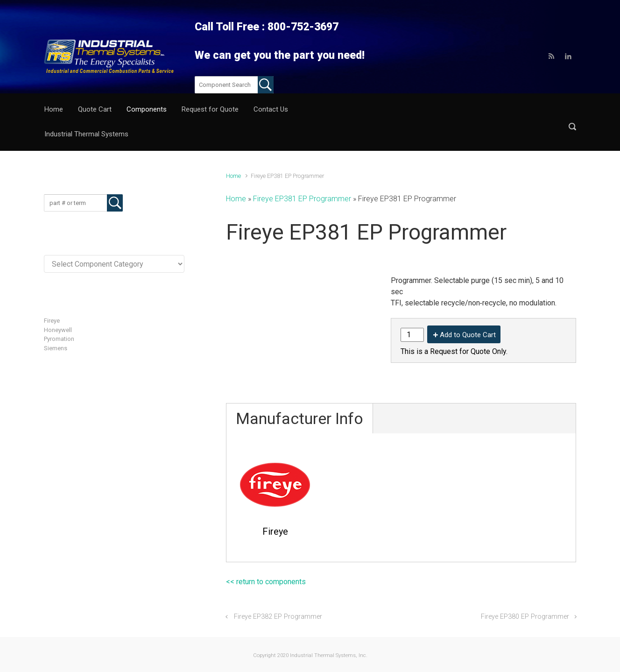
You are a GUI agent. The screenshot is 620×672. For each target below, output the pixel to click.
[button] (572, 110)
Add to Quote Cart (468, 310)
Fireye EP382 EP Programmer (278, 592)
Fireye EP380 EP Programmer (525, 592)
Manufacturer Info (299, 394)
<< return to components (266, 557)
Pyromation (59, 314)
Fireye (52, 296)
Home (233, 151)
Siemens (56, 323)
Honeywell (58, 305)
